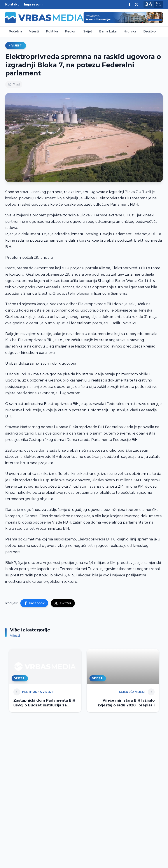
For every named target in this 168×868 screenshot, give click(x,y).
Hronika (130, 31)
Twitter (63, 603)
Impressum (33, 4)
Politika (52, 31)
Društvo (150, 31)
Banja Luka (108, 31)
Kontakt (12, 4)
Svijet (88, 31)
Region (71, 31)
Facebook (34, 603)
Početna (15, 31)
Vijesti (34, 31)
